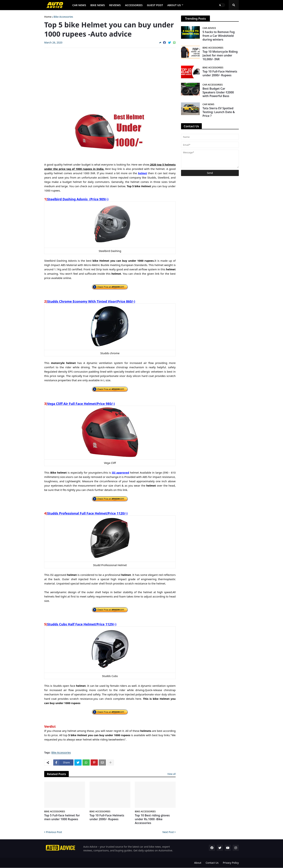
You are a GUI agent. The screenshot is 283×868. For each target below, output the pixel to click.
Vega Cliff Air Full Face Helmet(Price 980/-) (81, 404)
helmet (143, 173)
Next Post (168, 832)
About (198, 863)
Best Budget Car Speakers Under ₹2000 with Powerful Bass (218, 92)
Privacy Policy (231, 863)
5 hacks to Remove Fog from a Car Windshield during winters (219, 36)
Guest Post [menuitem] (155, 5)
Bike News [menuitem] (98, 5)
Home (48, 17)
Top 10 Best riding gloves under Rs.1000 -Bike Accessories (152, 819)
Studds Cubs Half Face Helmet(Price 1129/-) (82, 624)
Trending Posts (195, 19)
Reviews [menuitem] (115, 5)
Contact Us (212, 863)
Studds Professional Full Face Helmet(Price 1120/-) (87, 513)
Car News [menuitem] (79, 5)
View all (171, 774)
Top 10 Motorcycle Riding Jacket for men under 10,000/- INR (220, 55)
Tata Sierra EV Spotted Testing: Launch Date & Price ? (219, 112)
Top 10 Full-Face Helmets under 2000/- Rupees (107, 817)
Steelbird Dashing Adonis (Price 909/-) (78, 199)
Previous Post (54, 832)
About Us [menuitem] (174, 5)
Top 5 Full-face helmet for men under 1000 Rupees (62, 817)
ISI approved (120, 473)
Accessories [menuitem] (134, 5)
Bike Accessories (63, 17)
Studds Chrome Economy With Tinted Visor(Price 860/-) (91, 301)
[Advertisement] (110, 78)
